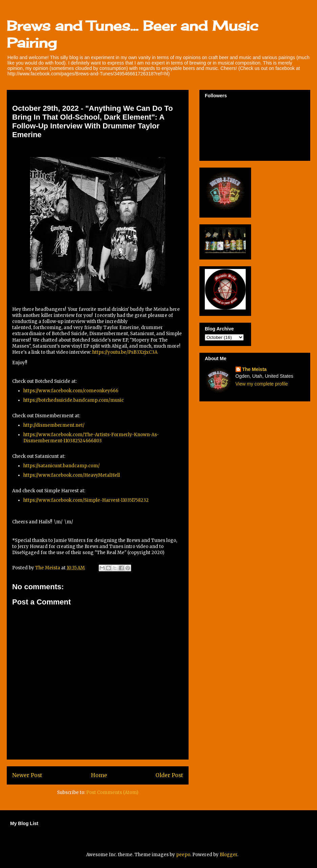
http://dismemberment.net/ (54, 425)
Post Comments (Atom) (112, 792)
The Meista (254, 369)
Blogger (228, 855)
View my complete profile (262, 384)
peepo (183, 855)
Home (99, 775)
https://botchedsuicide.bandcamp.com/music (74, 400)
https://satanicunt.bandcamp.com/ (62, 466)
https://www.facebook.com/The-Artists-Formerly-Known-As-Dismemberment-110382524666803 (91, 438)
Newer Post (27, 775)
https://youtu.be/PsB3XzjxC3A (125, 352)
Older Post (169, 775)
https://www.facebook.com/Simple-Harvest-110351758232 (86, 500)
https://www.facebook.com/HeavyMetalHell (72, 475)
